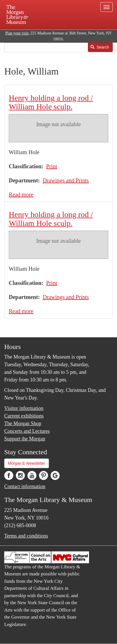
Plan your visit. (17, 33)
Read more (21, 195)
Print (52, 166)
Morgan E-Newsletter (27, 463)
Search (100, 47)
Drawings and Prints (66, 180)
